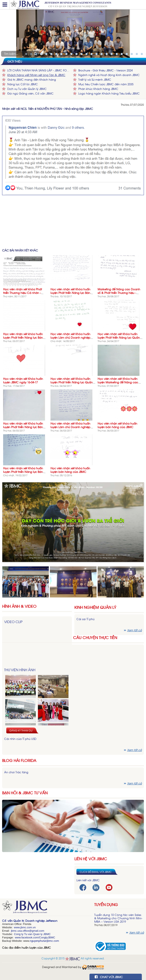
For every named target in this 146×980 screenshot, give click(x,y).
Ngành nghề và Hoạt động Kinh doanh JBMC (109, 75)
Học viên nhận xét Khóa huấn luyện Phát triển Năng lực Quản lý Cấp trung (73, 382)
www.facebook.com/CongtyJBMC (35, 937)
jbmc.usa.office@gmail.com (28, 931)
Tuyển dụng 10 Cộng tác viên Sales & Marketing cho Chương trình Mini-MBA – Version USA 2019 (118, 918)
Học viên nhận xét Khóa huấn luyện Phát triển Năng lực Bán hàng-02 (70, 293)
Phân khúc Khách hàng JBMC (98, 89)
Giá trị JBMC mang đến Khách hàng (32, 80)
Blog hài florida (19, 760)
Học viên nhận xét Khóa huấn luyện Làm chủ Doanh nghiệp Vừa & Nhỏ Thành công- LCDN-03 (73, 337)
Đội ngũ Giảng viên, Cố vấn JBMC (30, 93)
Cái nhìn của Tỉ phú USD (20, 739)
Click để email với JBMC (96, 872)
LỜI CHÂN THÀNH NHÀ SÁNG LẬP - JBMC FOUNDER (39, 70)
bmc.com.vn (28, 927)
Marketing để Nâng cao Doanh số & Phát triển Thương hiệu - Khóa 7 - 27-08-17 (119, 293)
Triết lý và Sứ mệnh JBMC (95, 80)
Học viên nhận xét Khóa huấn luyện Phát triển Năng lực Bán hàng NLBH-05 (23, 427)
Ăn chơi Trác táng (16, 772)
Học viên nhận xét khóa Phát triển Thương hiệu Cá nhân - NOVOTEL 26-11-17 (23, 293)
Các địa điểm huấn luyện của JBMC (26, 948)
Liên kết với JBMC (88, 880)
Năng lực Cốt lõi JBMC (23, 84)
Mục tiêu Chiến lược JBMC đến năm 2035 (106, 84)
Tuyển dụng (106, 904)
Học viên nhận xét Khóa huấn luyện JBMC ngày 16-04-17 (23, 380)
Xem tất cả (134, 750)
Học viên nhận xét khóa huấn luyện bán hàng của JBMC (117, 425)
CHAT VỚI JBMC (109, 977)
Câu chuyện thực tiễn (95, 637)
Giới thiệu (15, 61)
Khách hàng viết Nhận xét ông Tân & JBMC (36, 75)
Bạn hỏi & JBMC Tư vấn (25, 793)
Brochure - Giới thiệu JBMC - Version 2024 (105, 70)
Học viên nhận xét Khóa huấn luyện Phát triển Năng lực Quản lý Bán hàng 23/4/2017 (120, 337)
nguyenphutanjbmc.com (44, 941)
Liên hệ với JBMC (91, 859)
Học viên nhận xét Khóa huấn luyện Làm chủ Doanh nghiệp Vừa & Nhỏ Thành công (70, 427)
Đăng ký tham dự (21, 730)
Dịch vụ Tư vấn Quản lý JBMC (27, 89)
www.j (17, 927)
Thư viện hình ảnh (20, 670)
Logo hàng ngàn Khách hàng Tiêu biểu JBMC (109, 93)
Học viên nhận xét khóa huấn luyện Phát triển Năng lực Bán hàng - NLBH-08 (23, 337)
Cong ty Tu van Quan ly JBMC (32, 934)
